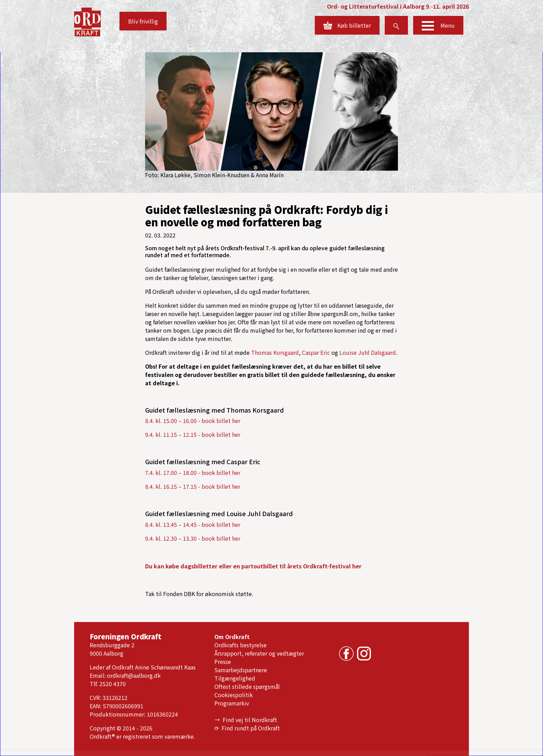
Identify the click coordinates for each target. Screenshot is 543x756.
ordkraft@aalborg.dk (134, 675)
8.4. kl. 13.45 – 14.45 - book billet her (193, 524)
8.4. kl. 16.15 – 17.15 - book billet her (193, 486)
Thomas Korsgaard (275, 352)
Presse (223, 661)
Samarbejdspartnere (241, 670)
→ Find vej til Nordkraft (246, 720)
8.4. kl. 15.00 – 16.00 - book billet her (193, 421)
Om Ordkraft (232, 637)
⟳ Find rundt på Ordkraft (247, 728)
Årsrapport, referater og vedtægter (259, 653)
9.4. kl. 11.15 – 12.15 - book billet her (193, 434)
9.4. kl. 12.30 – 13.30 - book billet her (193, 538)
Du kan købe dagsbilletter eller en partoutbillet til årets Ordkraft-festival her (253, 566)
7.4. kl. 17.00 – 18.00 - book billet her (193, 472)
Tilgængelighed (235, 678)
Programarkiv (232, 703)
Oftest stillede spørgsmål (247, 686)
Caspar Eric (316, 352)
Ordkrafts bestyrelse (241, 645)
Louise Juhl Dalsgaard (368, 352)
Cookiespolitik (234, 695)
